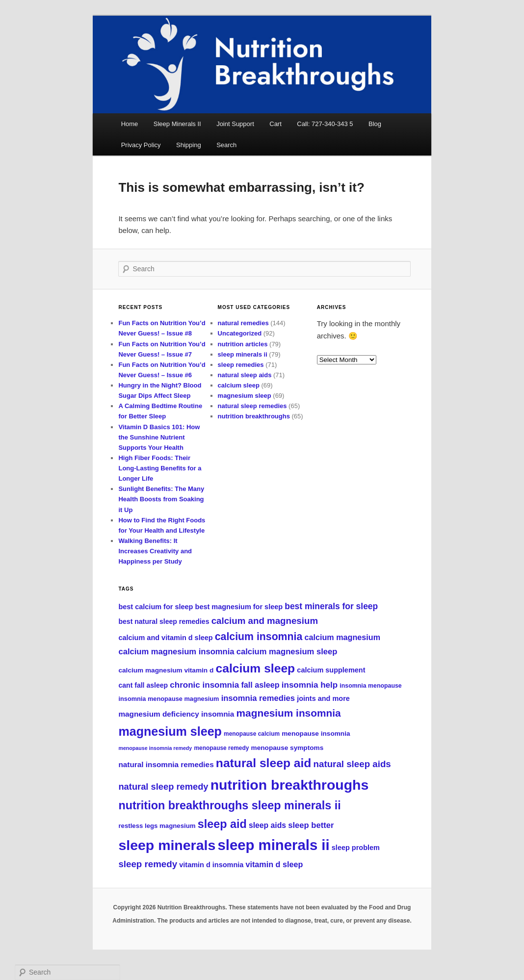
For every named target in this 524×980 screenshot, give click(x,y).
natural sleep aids (245, 375)
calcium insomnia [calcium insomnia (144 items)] (259, 637)
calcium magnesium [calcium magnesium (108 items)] (342, 637)
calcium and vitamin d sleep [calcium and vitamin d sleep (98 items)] (165, 638)
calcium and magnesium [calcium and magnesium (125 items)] (265, 621)
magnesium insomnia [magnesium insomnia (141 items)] (289, 713)
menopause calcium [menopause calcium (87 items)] (252, 734)
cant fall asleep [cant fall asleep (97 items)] (143, 685)
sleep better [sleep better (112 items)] (311, 825)
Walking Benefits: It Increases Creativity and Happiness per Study (155, 551)
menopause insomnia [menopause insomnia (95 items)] (316, 734)
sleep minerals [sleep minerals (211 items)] (167, 845)
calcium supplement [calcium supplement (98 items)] (331, 670)
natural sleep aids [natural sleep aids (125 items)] (352, 764)
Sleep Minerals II (177, 124)
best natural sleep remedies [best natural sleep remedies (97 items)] (164, 621)
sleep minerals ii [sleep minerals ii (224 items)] (273, 845)
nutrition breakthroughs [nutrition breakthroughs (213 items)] (290, 785)
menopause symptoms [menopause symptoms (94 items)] (288, 748)
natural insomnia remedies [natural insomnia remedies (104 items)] (166, 764)
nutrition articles (243, 344)
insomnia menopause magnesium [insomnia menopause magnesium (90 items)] (169, 699)
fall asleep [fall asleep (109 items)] (260, 685)
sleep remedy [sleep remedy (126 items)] (148, 864)
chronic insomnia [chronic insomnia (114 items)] (204, 685)
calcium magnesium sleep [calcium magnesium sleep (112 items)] (287, 652)
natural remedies (243, 323)
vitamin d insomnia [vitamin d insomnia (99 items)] (211, 865)
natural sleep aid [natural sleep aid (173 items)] (264, 763)
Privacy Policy (141, 145)
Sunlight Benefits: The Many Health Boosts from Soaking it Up (161, 499)
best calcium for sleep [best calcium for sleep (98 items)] (156, 607)
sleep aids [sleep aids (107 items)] (267, 825)
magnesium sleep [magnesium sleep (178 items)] (170, 731)
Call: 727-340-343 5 (325, 124)
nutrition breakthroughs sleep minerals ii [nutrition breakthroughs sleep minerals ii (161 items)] (229, 805)
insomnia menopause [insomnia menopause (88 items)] (370, 686)
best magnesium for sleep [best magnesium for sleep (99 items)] (239, 607)
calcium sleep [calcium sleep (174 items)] (255, 668)
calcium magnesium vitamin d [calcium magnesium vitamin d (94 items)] (166, 670)
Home (130, 124)
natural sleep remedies (252, 406)
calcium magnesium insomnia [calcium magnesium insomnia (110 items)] (176, 652)
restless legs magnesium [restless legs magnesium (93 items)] (157, 826)
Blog (375, 124)
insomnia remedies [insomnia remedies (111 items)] (258, 698)
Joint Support (235, 124)
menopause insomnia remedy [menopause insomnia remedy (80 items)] (155, 748)
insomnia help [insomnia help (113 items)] (310, 685)
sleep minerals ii (243, 354)
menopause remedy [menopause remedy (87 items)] (221, 748)
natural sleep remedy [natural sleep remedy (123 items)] (163, 787)
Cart (275, 124)
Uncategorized (240, 333)
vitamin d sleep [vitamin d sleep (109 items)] (275, 864)
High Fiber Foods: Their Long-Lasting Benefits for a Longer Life (160, 468)
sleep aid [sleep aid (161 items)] (222, 824)
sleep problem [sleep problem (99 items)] (356, 848)
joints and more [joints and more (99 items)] (323, 698)
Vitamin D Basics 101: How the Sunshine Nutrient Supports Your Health (159, 437)
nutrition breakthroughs (254, 416)
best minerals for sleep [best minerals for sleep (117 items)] (331, 606)
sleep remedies (241, 365)
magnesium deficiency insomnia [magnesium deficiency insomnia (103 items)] (176, 714)
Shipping (189, 145)
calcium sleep (239, 385)
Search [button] (226, 145)
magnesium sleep (245, 396)
